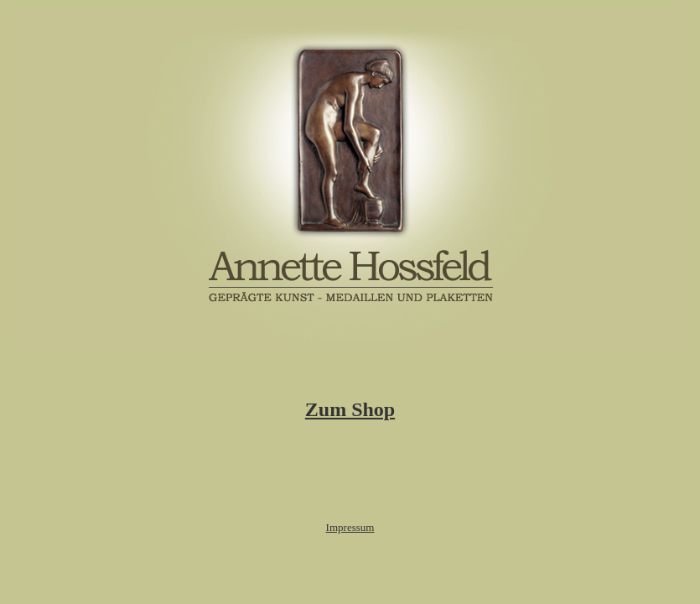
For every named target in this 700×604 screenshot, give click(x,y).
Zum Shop (350, 409)
